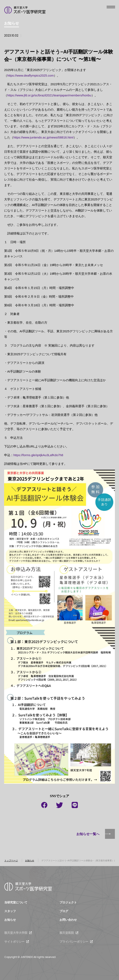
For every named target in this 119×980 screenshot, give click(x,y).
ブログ (64, 911)
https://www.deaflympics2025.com (30, 75)
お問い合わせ (68, 920)
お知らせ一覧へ (88, 834)
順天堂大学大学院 (16, 933)
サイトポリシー (14, 942)
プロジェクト (68, 902)
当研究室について (16, 902)
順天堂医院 (67, 933)
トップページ (11, 860)
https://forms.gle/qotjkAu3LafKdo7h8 (38, 455)
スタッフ (10, 911)
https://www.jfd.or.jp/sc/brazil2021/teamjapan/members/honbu (49, 95)
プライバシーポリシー (74, 942)
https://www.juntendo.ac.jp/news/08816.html (43, 137)
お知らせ (30, 860)
